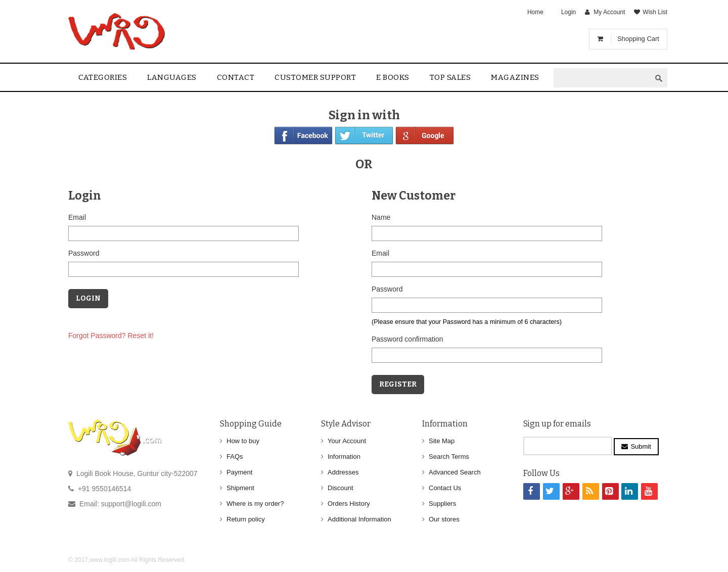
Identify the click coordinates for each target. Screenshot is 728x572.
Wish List (655, 12)
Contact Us (445, 488)
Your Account (347, 441)
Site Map (442, 441)
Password (84, 253)
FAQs (235, 457)
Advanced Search (455, 472)
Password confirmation (407, 339)
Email (77, 217)
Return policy (246, 519)
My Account (609, 12)
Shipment (240, 488)
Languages (172, 77)
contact (236, 77)
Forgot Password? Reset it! (111, 336)
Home (535, 12)
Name (381, 217)
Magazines (515, 77)
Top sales (450, 77)
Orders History (349, 504)
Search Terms (449, 457)
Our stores (444, 519)
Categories (103, 77)
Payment (239, 472)
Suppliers (442, 504)
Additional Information (359, 519)
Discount (340, 488)
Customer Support (315, 77)
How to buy (243, 441)
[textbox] (602, 78)
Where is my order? (255, 504)
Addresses (343, 472)
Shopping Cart (638, 39)
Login (568, 12)
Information (344, 457)
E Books (393, 77)
